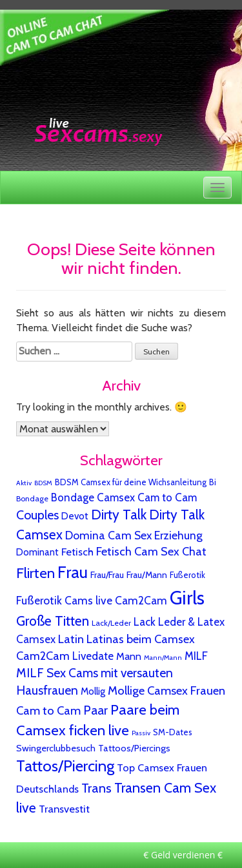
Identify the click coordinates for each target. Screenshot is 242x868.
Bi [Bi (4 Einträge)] (213, 482)
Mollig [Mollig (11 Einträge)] (93, 691)
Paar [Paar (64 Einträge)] (96, 710)
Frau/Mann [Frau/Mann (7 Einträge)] (147, 575)
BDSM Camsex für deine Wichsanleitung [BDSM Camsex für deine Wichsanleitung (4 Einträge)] (131, 482)
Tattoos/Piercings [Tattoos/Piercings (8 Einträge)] (134, 748)
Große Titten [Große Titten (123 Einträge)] (53, 621)
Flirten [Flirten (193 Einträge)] (35, 573)
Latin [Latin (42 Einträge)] (71, 639)
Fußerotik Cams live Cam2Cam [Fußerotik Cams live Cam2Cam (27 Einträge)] (92, 600)
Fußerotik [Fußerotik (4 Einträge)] (187, 575)
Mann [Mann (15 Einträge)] (129, 656)
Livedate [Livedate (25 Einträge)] (93, 656)
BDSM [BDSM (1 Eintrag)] (43, 483)
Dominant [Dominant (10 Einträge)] (37, 552)
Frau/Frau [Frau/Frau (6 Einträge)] (107, 575)
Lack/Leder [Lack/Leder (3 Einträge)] (111, 623)
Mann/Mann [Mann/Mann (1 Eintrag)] (163, 658)
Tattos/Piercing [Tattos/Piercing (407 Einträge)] (65, 766)
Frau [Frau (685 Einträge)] (73, 572)
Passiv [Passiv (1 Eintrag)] (141, 733)
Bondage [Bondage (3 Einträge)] (32, 498)
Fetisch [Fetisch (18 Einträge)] (77, 552)
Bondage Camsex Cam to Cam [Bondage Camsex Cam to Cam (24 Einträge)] (124, 497)
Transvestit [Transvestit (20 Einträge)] (64, 809)
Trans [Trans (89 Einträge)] (96, 788)
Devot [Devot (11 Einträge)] (75, 516)
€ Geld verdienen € (183, 855)
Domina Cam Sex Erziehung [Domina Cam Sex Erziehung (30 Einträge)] (134, 535)
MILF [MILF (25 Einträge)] (196, 656)
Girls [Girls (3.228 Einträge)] (187, 598)
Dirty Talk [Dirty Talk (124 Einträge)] (119, 515)
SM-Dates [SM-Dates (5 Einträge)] (173, 732)
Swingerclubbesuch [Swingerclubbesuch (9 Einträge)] (56, 748)
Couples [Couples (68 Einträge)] (37, 515)
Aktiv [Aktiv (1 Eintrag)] (24, 483)
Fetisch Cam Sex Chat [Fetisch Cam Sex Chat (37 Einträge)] (151, 552)
